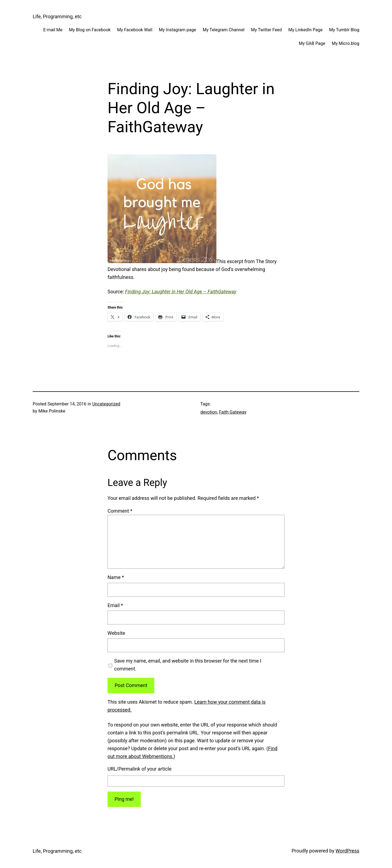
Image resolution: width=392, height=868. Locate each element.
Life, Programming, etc (57, 16)
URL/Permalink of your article (140, 769)
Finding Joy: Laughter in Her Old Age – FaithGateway (181, 292)
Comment (120, 511)
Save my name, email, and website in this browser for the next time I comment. (188, 665)
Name (116, 577)
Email (115, 605)
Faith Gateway (233, 412)
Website (116, 633)
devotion (209, 412)
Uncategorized (106, 404)
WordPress (347, 851)
